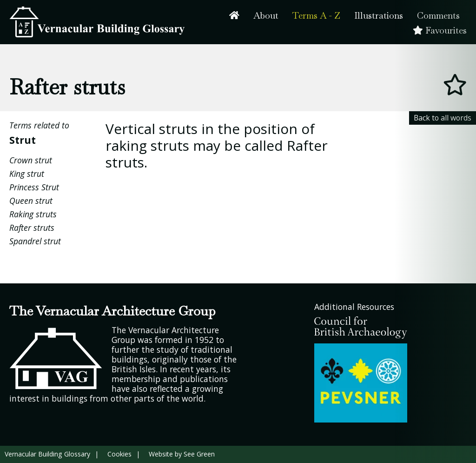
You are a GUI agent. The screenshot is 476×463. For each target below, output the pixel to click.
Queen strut (31, 201)
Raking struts (33, 214)
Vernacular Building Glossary (47, 454)
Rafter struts (32, 228)
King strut (27, 174)
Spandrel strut (35, 241)
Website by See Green (182, 454)
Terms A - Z (316, 16)
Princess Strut (34, 187)
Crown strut (31, 160)
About (266, 16)
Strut (23, 140)
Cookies (119, 454)
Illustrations (379, 16)
